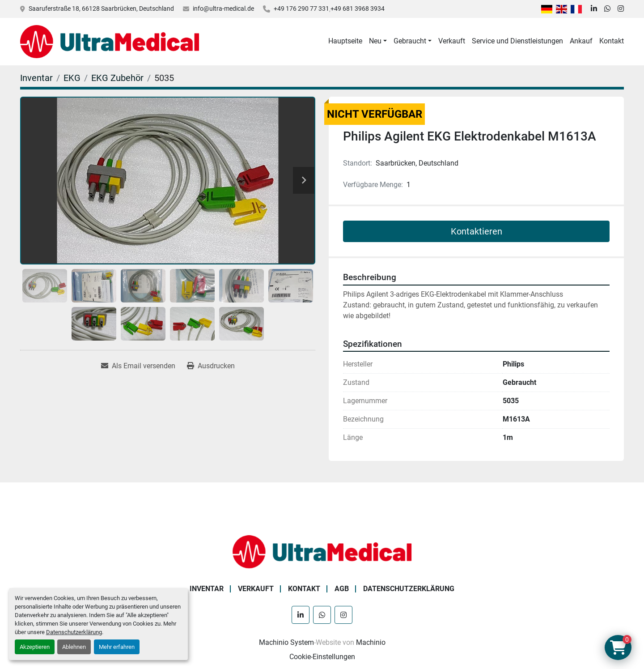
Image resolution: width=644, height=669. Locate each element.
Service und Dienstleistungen (517, 41)
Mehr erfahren (117, 647)
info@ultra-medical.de (223, 9)
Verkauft (452, 41)
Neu (375, 41)
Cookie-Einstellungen (322, 657)
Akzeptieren (35, 647)
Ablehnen (74, 647)
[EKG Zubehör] (117, 78)
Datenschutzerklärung (74, 632)
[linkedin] (594, 9)
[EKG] (72, 78)
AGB (342, 589)
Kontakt (612, 41)
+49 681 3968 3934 (358, 9)
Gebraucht (410, 41)
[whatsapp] (607, 9)
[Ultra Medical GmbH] (322, 551)
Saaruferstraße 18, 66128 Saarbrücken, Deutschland (101, 9)
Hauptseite (345, 41)
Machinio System (286, 642)
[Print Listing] (211, 366)
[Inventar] (36, 78)
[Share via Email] (138, 366)
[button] (378, 41)
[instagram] (621, 9)
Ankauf (581, 41)
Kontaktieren (477, 231)
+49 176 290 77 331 (301, 9)
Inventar (207, 589)
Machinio (371, 642)
